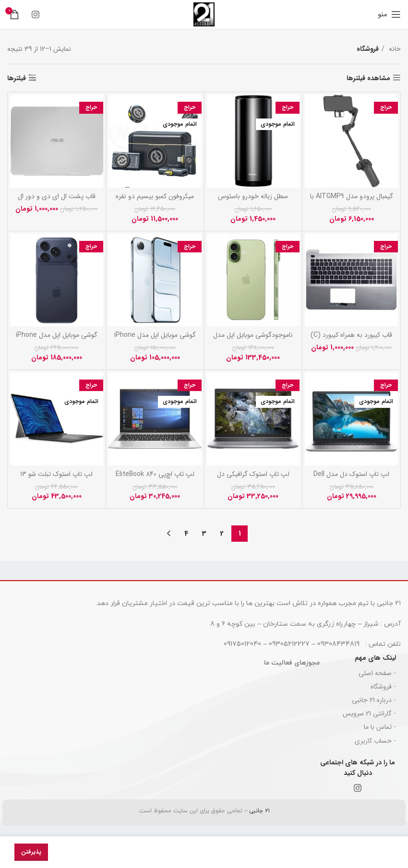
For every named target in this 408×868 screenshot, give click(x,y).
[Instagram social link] (36, 14)
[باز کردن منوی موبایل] (389, 14)
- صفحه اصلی (377, 673)
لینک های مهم (375, 658)
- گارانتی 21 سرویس (369, 713)
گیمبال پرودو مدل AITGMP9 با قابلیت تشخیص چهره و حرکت (352, 201)
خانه (394, 49)
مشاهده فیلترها (368, 78)
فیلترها (17, 78)
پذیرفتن (31, 852)
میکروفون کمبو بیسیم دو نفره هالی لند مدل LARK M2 (155, 201)
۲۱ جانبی (258, 811)
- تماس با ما (380, 727)
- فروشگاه (383, 687)
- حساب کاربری (375, 741)
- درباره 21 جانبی (374, 700)
